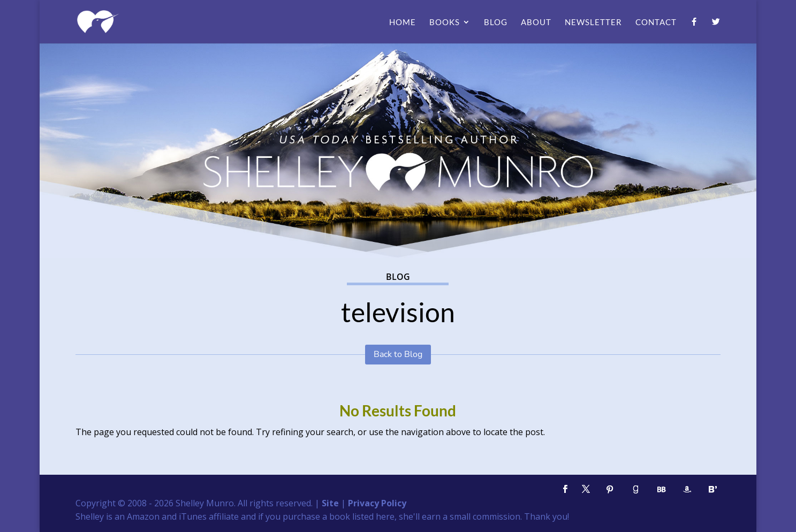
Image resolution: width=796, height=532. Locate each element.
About (536, 22)
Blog (496, 22)
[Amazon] (687, 489)
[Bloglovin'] (713, 489)
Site (330, 503)
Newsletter (593, 22)
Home (403, 22)
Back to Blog (398, 354)
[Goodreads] (636, 489)
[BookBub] (662, 489)
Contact (656, 22)
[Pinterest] (610, 489)
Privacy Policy (377, 503)
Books (445, 22)
